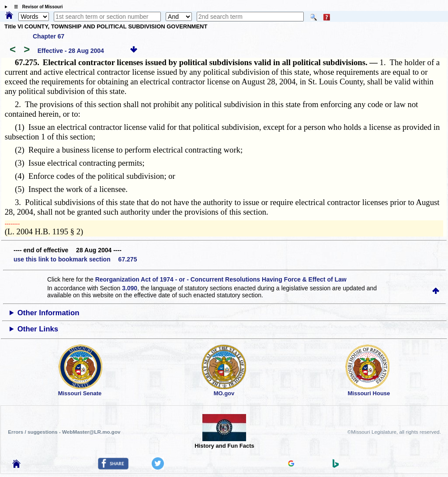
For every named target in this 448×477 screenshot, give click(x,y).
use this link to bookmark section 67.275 (75, 259)
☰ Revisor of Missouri (36, 7)
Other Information (49, 313)
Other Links (38, 329)
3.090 (130, 288)
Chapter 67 (49, 36)
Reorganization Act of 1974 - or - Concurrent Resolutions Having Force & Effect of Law (221, 279)
